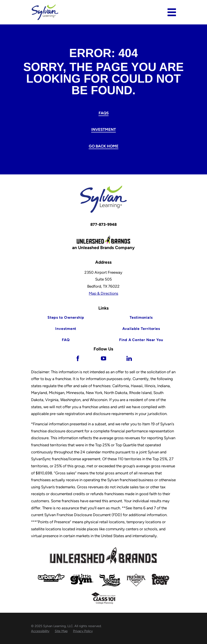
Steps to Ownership (66, 317)
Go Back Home (104, 146)
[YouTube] (104, 358)
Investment (104, 129)
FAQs (104, 113)
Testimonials (141, 317)
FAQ (66, 340)
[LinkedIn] (129, 358)
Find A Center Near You (141, 340)
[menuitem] (40, 631)
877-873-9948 (103, 224)
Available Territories (141, 329)
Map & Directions (103, 293)
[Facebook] (78, 358)
